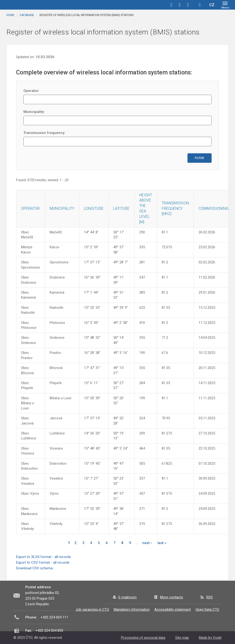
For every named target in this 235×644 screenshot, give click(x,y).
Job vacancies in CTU (92, 610)
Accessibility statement (173, 610)
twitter (180, 5)
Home (10, 15)
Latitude (121, 208)
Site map (182, 638)
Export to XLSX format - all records (44, 557)
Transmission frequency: (44, 133)
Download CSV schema (34, 568)
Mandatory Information (132, 610)
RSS (210, 597)
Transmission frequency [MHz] (175, 208)
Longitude (94, 208)
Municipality (62, 208)
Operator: (31, 91)
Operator (30, 208)
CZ (212, 5)
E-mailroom (128, 597)
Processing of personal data (143, 638)
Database (27, 15)
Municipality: (34, 112)
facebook (171, 5)
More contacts (172, 597)
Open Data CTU (207, 610)
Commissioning (213, 208)
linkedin (188, 5)
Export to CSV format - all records (43, 562)
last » (162, 543)
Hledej (200, 5)
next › (147, 543)
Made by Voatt (210, 638)
